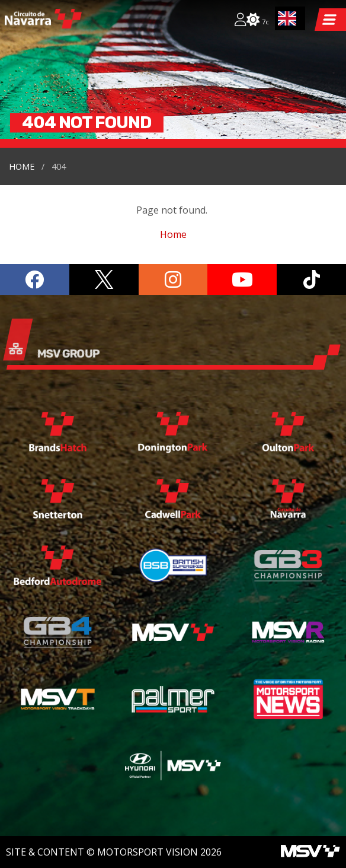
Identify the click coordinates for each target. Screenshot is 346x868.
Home (22, 166)
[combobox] (290, 18)
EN (287, 18)
